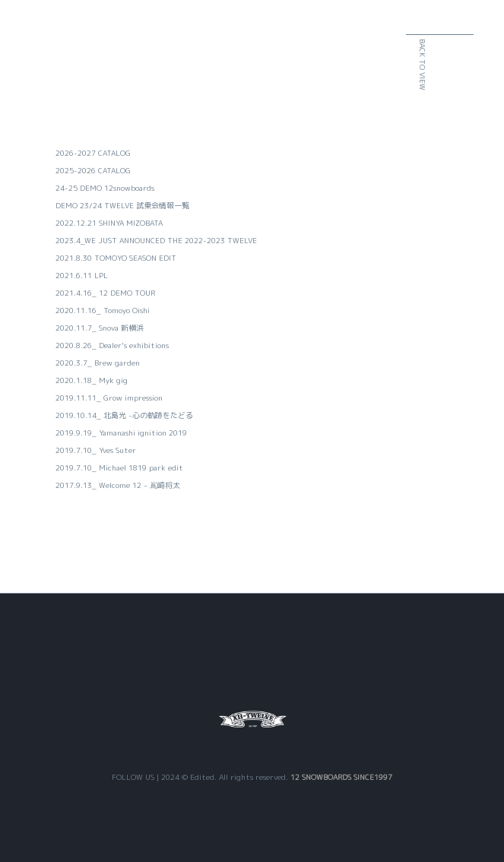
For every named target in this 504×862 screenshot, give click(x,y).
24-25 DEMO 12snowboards (105, 188)
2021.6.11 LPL (82, 275)
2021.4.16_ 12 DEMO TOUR (105, 293)
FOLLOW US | (136, 777)
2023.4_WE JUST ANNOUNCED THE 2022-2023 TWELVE (156, 240)
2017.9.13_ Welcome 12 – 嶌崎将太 (118, 485)
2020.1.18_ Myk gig (92, 380)
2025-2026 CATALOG (93, 170)
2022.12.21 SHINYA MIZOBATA (109, 223)
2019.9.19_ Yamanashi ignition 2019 (121, 433)
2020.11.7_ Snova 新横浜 (100, 328)
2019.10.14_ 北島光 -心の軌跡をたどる (124, 415)
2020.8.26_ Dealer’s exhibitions (112, 345)
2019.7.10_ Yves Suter (96, 450)
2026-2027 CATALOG (93, 153)
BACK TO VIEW (458, 65)
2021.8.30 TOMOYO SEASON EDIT (116, 258)
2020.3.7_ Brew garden (98, 363)
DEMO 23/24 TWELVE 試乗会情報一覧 (122, 205)
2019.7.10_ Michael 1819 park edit (119, 467)
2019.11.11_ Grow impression (109, 398)
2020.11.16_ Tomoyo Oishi (103, 310)
